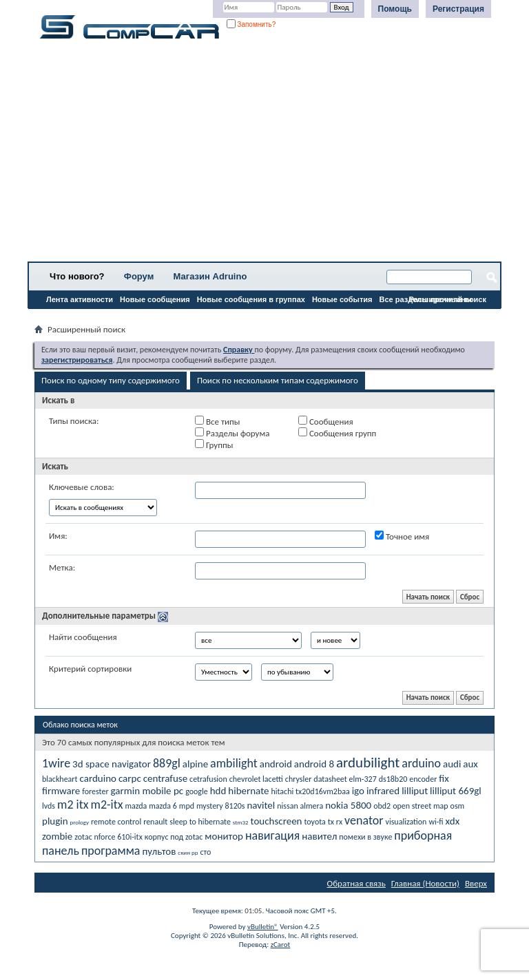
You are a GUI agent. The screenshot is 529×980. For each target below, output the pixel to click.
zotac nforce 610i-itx (108, 837)
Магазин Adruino (210, 276)
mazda (136, 806)
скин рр (188, 852)
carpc (130, 778)
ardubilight (368, 763)
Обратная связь (356, 883)
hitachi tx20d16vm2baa (310, 791)
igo (358, 791)
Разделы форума (232, 433)
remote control (116, 822)
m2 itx (73, 805)
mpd (187, 806)
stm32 (241, 822)
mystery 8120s (221, 806)
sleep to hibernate (200, 822)
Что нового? (77, 276)
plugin (55, 821)
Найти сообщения (83, 637)
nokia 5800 (348, 805)
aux (470, 764)
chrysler (299, 779)
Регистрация (458, 9)
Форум (139, 276)
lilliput (415, 791)
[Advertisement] (264, 155)
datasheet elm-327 (345, 779)
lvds (49, 806)
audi (452, 764)
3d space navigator (112, 764)
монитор (224, 836)
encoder (423, 779)
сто (205, 852)
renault (155, 822)
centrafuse (165, 778)
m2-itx (107, 805)
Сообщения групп (337, 433)
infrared (383, 791)
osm (458, 806)
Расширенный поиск (448, 299)
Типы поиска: (74, 421)
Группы (214, 445)
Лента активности (80, 299)
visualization (406, 822)
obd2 (382, 806)
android (276, 764)
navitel (261, 805)
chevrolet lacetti (256, 779)
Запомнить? (251, 24)
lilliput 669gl (456, 791)
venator (364, 820)
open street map (420, 806)
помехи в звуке (365, 837)
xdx (453, 821)
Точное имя (402, 536)
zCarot (281, 945)
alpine (195, 764)
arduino (421, 763)
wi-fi (436, 822)
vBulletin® (263, 927)
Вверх (476, 883)
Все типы (217, 421)
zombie (57, 836)
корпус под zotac (174, 837)
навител (319, 836)
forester (95, 791)
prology (80, 822)
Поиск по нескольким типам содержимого (278, 380)
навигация (272, 835)
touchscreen (277, 821)
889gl (167, 763)
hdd (218, 791)
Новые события (342, 299)
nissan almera (300, 806)
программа (111, 851)
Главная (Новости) (425, 883)
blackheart (60, 779)
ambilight (234, 763)
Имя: (58, 536)
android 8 (314, 764)
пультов (159, 851)
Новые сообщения (155, 299)
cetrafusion (208, 779)
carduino (98, 778)
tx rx (335, 822)
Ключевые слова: (82, 487)
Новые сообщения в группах (251, 299)
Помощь (395, 9)
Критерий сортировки (90, 669)
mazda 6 (163, 806)
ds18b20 (393, 779)
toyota (314, 822)
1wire (56, 763)
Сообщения (326, 421)
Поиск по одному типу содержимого (111, 380)
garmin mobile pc (147, 791)
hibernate (248, 791)
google (197, 791)
